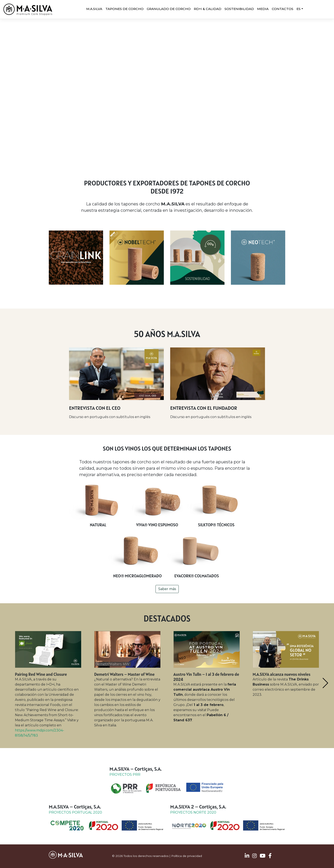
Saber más (167, 589)
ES (299, 9)
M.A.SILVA (94, 9)
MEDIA (263, 9)
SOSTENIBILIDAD (239, 9)
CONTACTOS (283, 9)
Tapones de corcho (125, 9)
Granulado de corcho (169, 9)
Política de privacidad (187, 856)
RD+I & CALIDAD (208, 9)
